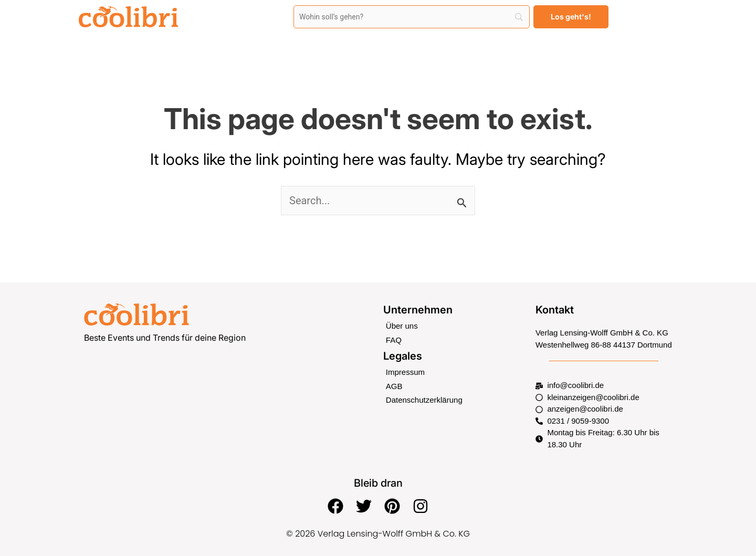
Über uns (402, 326)
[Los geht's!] (571, 17)
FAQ (394, 340)
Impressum (405, 372)
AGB (394, 386)
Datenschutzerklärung (424, 400)
